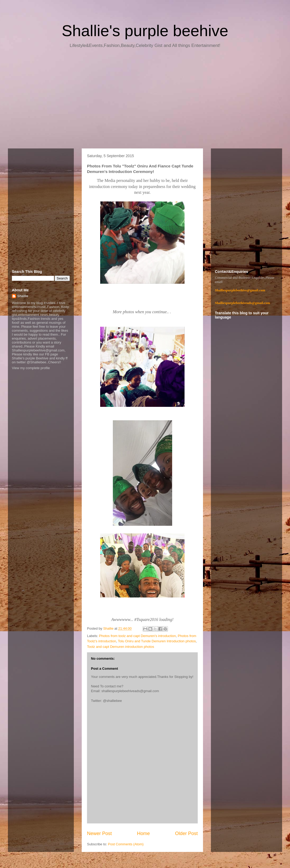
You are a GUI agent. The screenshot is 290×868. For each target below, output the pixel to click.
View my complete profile (31, 368)
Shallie (23, 296)
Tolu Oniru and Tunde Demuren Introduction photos (157, 641)
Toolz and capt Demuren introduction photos (120, 647)
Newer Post (99, 833)
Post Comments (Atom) (126, 844)
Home (144, 833)
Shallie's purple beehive (145, 31)
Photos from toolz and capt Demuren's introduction (138, 636)
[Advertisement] (145, 100)
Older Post (186, 833)
